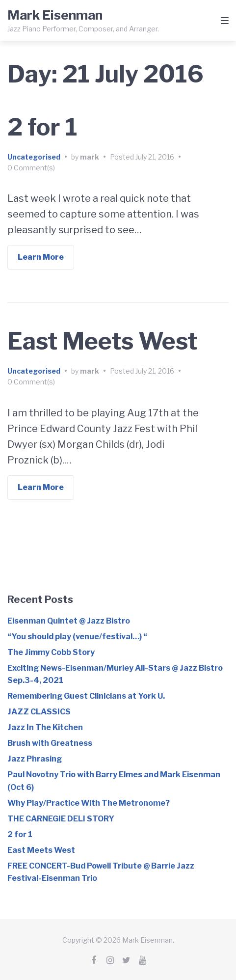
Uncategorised (34, 157)
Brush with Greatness (50, 743)
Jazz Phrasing (35, 759)
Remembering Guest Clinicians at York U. (86, 696)
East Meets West (102, 341)
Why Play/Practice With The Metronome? (89, 803)
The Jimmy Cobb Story (51, 652)
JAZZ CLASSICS (39, 712)
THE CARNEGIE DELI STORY (61, 819)
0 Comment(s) (31, 168)
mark (90, 157)
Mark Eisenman (55, 15)
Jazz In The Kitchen (45, 727)
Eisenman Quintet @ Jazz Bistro (69, 621)
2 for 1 (42, 127)
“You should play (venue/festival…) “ (77, 637)
